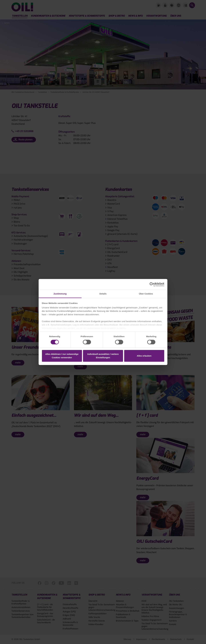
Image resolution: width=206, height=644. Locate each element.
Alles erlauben (144, 356)
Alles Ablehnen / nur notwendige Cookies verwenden (62, 356)
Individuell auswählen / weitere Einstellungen (103, 356)
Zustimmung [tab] (60, 294)
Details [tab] (103, 294)
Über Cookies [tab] (146, 294)
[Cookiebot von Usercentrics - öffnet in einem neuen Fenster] (152, 284)
